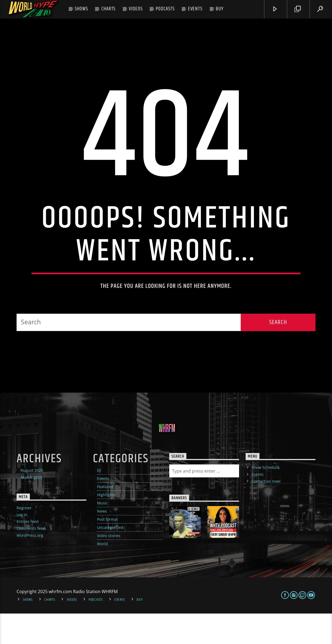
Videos (136, 9)
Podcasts (165, 9)
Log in (22, 545)
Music (102, 534)
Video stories (109, 566)
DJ (99, 501)
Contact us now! (266, 512)
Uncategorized (110, 558)
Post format (107, 550)
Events (195, 9)
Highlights (106, 526)
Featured (105, 517)
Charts (109, 9)
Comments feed (31, 559)
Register (24, 538)
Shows (81, 9)
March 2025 (31, 508)
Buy (220, 9)
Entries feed (28, 552)
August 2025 (32, 501)
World (102, 574)
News (102, 542)
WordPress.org (30, 566)
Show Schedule (265, 498)
